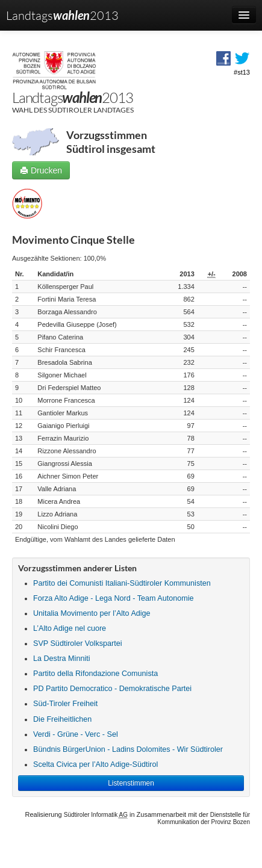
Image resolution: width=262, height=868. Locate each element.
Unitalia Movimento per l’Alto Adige (92, 613)
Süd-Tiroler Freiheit (65, 704)
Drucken (41, 170)
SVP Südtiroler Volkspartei (77, 643)
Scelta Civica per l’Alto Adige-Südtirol (95, 764)
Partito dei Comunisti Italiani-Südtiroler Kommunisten (122, 583)
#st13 (242, 72)
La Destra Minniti (62, 659)
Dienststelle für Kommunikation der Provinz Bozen (204, 818)
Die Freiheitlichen (62, 719)
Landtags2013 (62, 15)
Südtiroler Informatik (96, 815)
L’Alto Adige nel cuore (70, 628)
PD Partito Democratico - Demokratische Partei (112, 689)
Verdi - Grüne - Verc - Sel (76, 734)
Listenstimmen (131, 783)
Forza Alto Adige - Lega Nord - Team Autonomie (113, 598)
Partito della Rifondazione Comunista (95, 674)
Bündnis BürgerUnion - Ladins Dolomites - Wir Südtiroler (128, 749)
